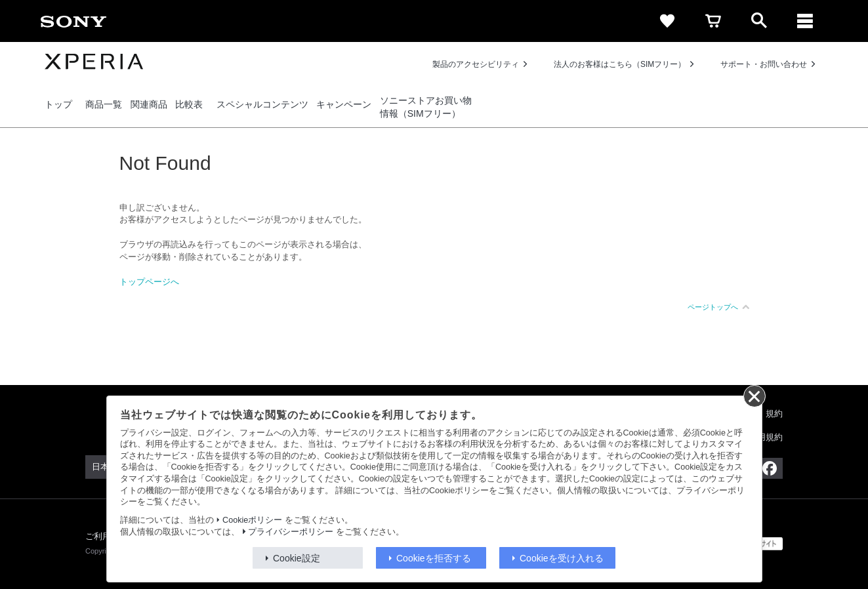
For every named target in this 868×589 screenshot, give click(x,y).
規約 (774, 414)
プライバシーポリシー (291, 532)
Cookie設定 (297, 558)
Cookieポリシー (252, 520)
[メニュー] (805, 21)
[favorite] (667, 21)
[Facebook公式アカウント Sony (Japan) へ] (769, 468)
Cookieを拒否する (434, 558)
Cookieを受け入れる (562, 558)
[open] (759, 21)
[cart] (713, 21)
